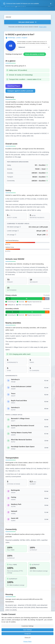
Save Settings (27, 630)
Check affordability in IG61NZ (35, 65)
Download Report (14, 96)
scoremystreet (15, 5)
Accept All (27, 634)
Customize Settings (27, 626)
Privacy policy (43, 27)
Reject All (27, 637)
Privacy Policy (27, 642)
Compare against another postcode (20, 101)
